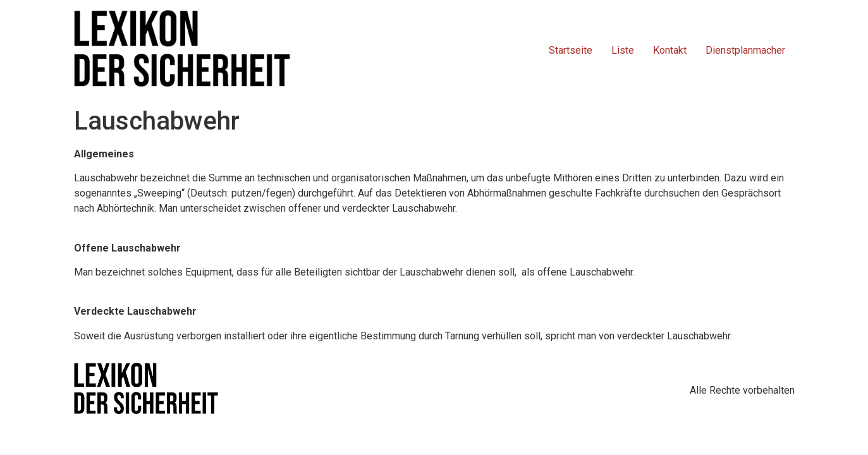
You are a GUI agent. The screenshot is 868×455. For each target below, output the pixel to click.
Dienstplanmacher (745, 50)
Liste (623, 50)
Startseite (571, 50)
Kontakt (670, 50)
